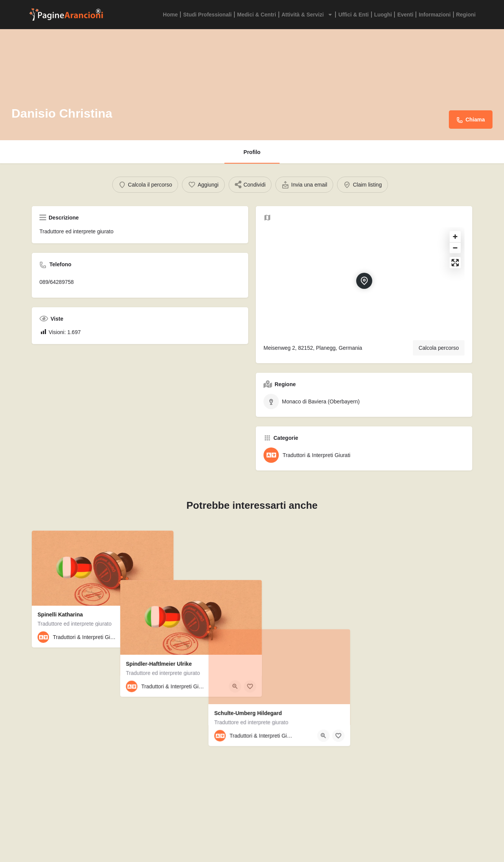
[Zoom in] (455, 237)
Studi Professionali (207, 15)
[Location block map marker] (364, 281)
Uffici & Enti (353, 15)
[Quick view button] (147, 637)
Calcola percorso (439, 348)
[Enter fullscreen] (455, 263)
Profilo (252, 152)
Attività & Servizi (307, 15)
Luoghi (383, 15)
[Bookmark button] (162, 637)
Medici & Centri (257, 15)
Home (170, 15)
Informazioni (434, 15)
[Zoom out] (455, 248)
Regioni (466, 15)
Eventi (405, 15)
